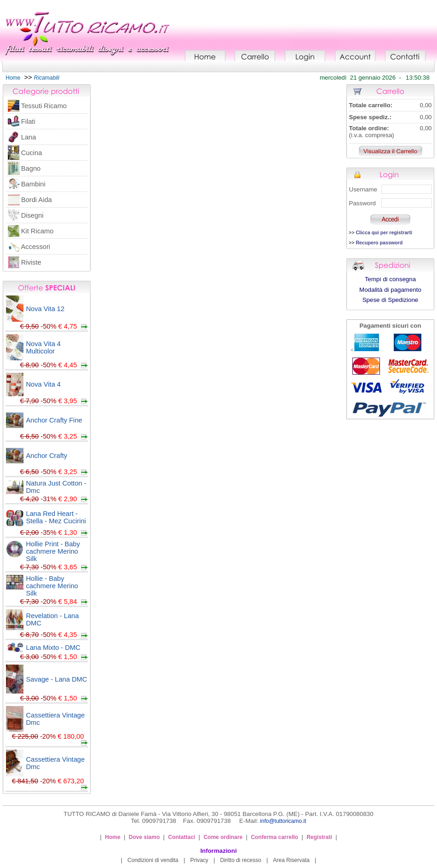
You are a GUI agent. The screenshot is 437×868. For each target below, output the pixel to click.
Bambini (33, 184)
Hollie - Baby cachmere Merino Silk (52, 586)
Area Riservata (291, 860)
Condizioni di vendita (153, 860)
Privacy (199, 860)
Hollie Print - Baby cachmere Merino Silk (53, 551)
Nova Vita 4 (44, 384)
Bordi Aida (37, 200)
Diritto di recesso (241, 860)
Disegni (32, 215)
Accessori (36, 247)
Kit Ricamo (37, 231)
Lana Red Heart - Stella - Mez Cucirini (56, 517)
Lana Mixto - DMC (53, 648)
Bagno (31, 168)
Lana (29, 137)
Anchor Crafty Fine (54, 420)
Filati (28, 122)
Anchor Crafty (47, 456)
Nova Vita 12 (46, 309)
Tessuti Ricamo (44, 106)
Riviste (31, 262)
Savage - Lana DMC (57, 679)
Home (13, 78)
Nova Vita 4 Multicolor (44, 347)
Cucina (32, 153)
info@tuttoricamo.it (283, 821)
